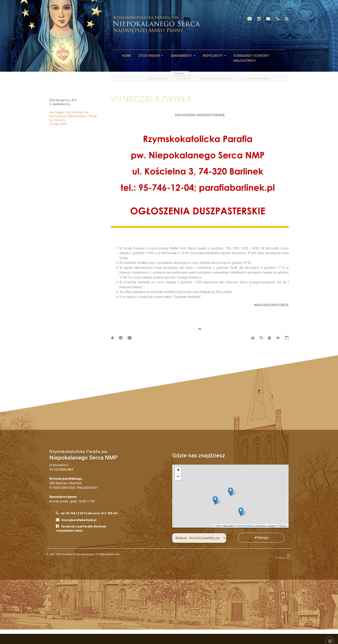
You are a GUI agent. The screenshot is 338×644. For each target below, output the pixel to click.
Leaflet (218, 526)
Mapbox (283, 526)
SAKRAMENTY (182, 56)
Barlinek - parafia (157, 78)
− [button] (178, 477)
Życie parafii (150, 56)
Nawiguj (261, 538)
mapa (230, 496)
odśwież (126, 79)
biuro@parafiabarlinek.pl (76, 520)
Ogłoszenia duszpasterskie (217, 78)
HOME (126, 56)
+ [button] (178, 470)
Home (136, 79)
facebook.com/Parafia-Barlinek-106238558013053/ (81, 528)
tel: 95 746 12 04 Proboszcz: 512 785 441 (87, 513)
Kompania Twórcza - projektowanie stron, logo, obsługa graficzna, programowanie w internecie (283, 556)
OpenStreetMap (245, 526)
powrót (116, 79)
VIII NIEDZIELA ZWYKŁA (256, 78)
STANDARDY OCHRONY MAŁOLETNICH (251, 58)
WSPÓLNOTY (213, 56)
